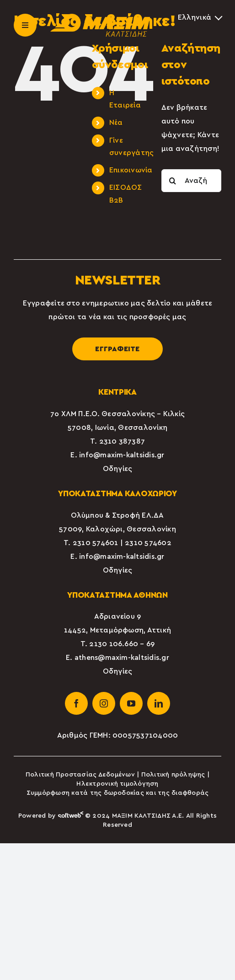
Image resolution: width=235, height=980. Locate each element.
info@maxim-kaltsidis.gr (122, 455)
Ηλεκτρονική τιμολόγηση (117, 784)
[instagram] (104, 703)
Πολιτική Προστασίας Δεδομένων (80, 775)
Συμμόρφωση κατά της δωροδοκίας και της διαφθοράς (118, 793)
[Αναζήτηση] (173, 181)
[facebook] (76, 703)
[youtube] (131, 703)
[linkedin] (159, 703)
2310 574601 (96, 543)
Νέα (116, 123)
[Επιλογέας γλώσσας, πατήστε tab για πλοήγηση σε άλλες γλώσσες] (200, 17)
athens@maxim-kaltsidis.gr (122, 658)
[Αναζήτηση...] (191, 181)
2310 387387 (122, 441)
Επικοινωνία (131, 170)
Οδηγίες (118, 469)
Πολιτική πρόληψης (173, 775)
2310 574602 (148, 543)
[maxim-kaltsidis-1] (100, 17)
